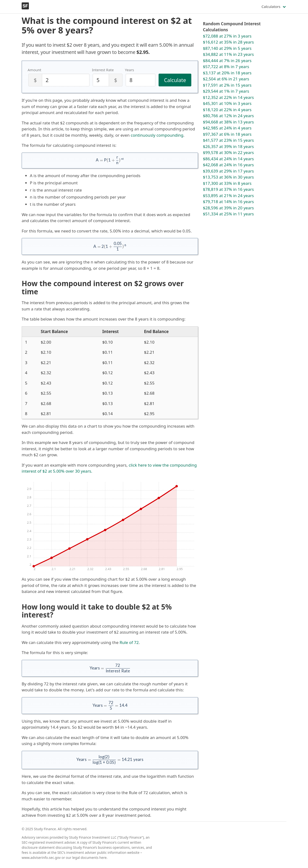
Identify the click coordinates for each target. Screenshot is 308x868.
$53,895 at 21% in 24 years (228, 196)
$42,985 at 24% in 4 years (227, 128)
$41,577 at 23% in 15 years (228, 140)
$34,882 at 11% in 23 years (228, 54)
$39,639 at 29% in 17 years (228, 171)
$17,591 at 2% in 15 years (227, 85)
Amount (35, 70)
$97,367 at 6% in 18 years (227, 134)
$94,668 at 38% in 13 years (228, 122)
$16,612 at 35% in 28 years (228, 42)
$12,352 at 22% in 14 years (228, 97)
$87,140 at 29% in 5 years (227, 48)
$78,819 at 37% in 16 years (228, 189)
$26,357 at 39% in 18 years (228, 146)
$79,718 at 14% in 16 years (228, 202)
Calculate (175, 80)
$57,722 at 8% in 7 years (226, 67)
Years (129, 70)
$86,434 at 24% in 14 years (228, 159)
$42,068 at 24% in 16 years (228, 165)
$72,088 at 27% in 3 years (227, 36)
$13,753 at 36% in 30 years (228, 177)
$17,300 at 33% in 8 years (227, 183)
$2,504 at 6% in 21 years (226, 79)
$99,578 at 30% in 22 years (228, 152)
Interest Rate (103, 70)
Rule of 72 (129, 642)
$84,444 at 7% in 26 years (227, 61)
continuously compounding (157, 135)
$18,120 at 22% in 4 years (227, 110)
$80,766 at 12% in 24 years (228, 116)
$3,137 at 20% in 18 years (227, 73)
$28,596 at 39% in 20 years (228, 208)
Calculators (271, 6)
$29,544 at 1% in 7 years (226, 91)
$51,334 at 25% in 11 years (228, 214)
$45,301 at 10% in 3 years (227, 103)
